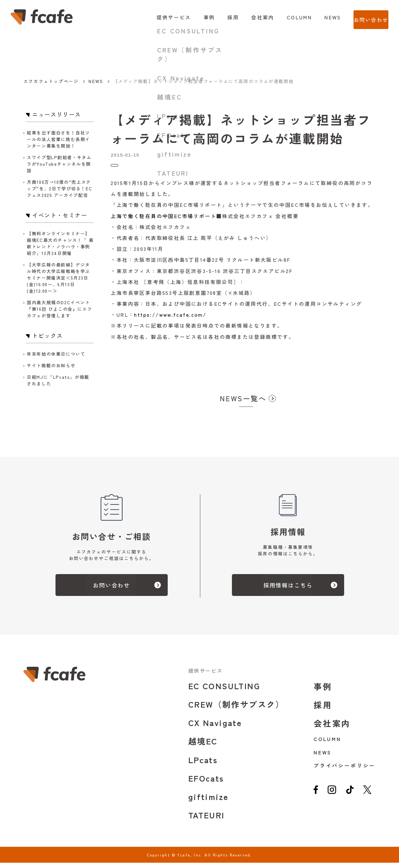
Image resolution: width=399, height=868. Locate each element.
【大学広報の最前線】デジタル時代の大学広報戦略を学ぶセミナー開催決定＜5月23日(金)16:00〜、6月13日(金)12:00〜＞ (58, 278)
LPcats (203, 765)
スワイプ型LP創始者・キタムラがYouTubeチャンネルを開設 (59, 164)
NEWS (320, 17)
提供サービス (161, 17)
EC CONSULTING (224, 691)
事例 (197, 17)
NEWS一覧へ (243, 403)
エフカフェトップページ (51, 81)
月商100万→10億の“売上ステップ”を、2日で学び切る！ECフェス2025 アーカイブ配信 (60, 188)
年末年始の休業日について (56, 354)
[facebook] (316, 797)
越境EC (203, 746)
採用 (221, 17)
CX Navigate (215, 728)
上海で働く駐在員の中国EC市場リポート (163, 221)
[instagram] (332, 797)
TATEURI (207, 820)
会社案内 (250, 17)
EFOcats (206, 783)
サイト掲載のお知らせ (51, 365)
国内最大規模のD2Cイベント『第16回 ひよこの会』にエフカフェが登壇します (59, 309)
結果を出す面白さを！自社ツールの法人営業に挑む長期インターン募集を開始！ (58, 139)
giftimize (209, 802)
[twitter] (367, 797)
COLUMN (286, 17)
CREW (236, 709)
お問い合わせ (365, 17)
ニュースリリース (129, 168)
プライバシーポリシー (345, 771)
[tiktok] (350, 797)
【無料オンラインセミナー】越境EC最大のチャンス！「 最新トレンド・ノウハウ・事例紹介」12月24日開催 (60, 243)
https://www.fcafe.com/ (170, 320)
